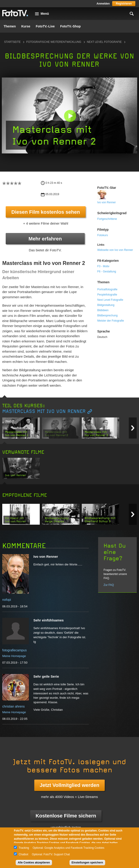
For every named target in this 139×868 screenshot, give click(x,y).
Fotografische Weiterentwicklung (54, 42)
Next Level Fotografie (104, 42)
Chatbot (23, 854)
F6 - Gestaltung (107, 272)
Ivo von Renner (106, 202)
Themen (10, 26)
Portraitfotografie (107, 289)
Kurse (26, 26)
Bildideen (103, 310)
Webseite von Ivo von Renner (115, 250)
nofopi (7, 600)
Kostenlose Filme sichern (66, 816)
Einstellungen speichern (87, 863)
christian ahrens (14, 706)
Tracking (24, 848)
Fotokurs (103, 235)
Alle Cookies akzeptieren (34, 863)
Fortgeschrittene (107, 219)
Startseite (12, 42)
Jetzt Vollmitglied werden (69, 785)
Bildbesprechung (107, 315)
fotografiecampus (14, 650)
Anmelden (103, 4)
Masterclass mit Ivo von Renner (44, 411)
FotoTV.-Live (45, 26)
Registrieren (124, 4)
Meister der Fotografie (110, 321)
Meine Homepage (14, 656)
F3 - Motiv (103, 266)
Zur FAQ (109, 585)
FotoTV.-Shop (70, 26)
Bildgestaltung (106, 305)
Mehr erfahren (45, 239)
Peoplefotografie (107, 295)
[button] (70, 116)
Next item (133, 428)
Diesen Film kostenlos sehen (46, 212)
